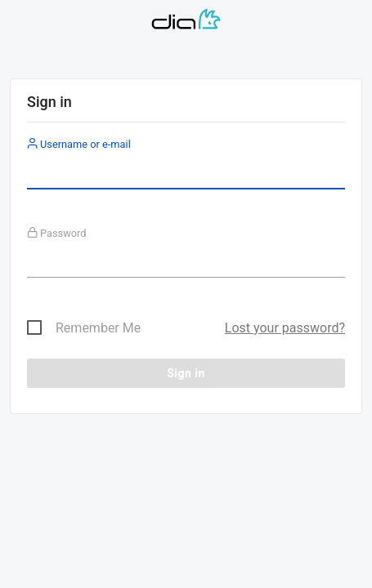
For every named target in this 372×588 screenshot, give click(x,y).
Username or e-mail (79, 144)
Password (57, 233)
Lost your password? (285, 328)
